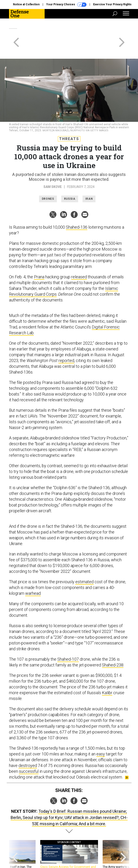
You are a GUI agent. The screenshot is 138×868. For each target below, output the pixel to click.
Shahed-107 (68, 643)
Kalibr (107, 676)
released (79, 260)
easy (101, 737)
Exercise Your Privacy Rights (112, 4)
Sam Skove (53, 170)
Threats (69, 122)
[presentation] (15, 840)
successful (29, 755)
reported (66, 344)
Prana (39, 260)
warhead (33, 577)
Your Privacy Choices (66, 5)
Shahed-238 (113, 648)
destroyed (28, 749)
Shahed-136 (77, 210)
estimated (84, 565)
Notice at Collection (26, 4)
